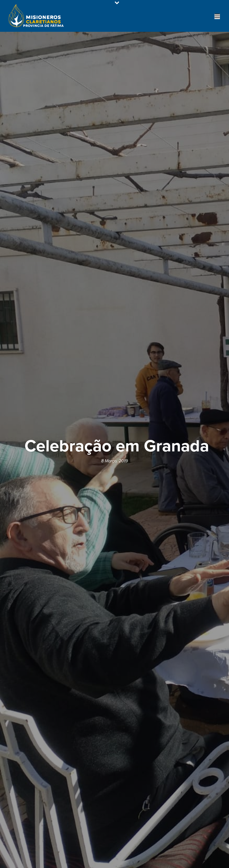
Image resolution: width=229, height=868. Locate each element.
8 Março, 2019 (114, 461)
